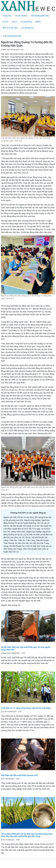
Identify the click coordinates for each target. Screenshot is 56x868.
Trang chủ (7, 16)
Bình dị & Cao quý (10, 28)
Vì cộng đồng (26, 22)
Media (38, 22)
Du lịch (5, 22)
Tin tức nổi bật (21, 16)
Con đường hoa (27, 28)
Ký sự (14, 22)
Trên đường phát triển (40, 16)
